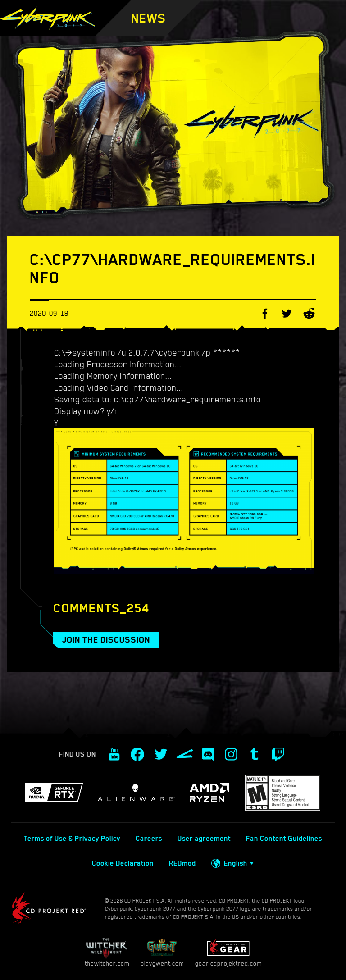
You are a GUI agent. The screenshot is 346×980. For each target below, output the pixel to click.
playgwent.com (162, 952)
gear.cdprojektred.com (228, 952)
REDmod (182, 863)
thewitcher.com (107, 952)
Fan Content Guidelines (284, 839)
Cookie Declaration (123, 863)
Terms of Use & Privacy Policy (72, 839)
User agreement (204, 839)
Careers (149, 839)
